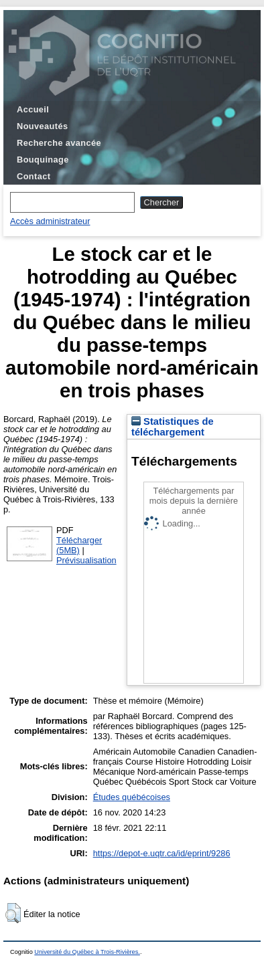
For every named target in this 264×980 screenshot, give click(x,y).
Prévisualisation (86, 560)
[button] (13, 913)
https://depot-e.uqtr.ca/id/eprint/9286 (162, 853)
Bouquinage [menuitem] (43, 160)
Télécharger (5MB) (79, 545)
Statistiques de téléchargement (173, 427)
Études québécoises (132, 797)
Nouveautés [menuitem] (42, 126)
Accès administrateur (50, 221)
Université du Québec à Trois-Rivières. (87, 952)
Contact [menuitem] (34, 176)
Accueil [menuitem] (33, 109)
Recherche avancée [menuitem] (59, 143)
